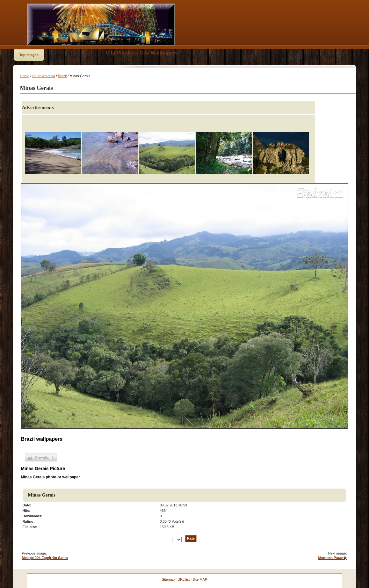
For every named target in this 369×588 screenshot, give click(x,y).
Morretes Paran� (332, 558)
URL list (184, 579)
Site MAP (200, 579)
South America (44, 76)
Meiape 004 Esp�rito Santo (45, 558)
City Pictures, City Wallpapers (142, 53)
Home (25, 76)
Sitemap (168, 579)
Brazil (62, 76)
